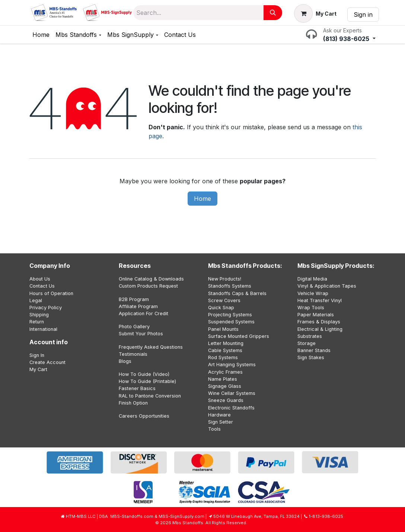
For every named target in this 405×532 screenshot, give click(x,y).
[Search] (273, 13)
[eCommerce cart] (315, 13)
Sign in (363, 15)
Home (202, 199)
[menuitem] (41, 35)
